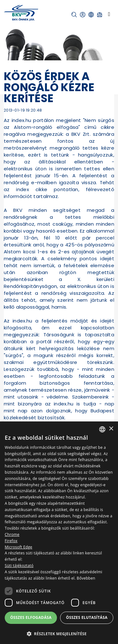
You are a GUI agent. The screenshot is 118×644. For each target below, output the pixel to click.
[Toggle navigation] (109, 14)
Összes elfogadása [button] (31, 617)
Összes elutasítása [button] (87, 617)
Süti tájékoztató (19, 566)
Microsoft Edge (19, 547)
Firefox (11, 541)
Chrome (12, 534)
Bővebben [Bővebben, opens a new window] (86, 578)
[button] (74, 15)
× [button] (111, 429)
